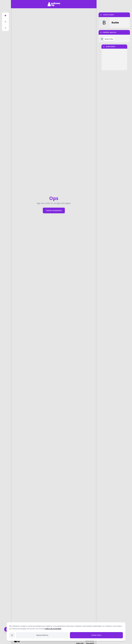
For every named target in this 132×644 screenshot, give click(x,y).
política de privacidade (53, 629)
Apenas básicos (42, 635)
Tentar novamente (54, 210)
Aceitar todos (96, 635)
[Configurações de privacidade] (12, 635)
